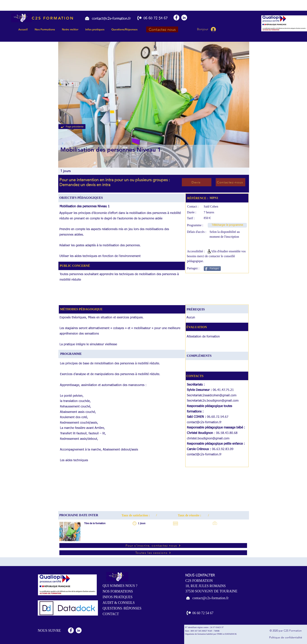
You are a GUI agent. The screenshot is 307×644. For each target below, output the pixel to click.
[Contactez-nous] (230, 182)
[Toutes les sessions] (153, 553)
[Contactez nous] (162, 29)
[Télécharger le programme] (227, 225)
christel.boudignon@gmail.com (208, 439)
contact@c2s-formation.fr (204, 422)
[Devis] (197, 182)
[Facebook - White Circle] (176, 18)
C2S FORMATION (53, 18)
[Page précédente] (72, 127)
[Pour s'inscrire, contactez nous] (153, 546)
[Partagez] (212, 269)
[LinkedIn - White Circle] (184, 18)
